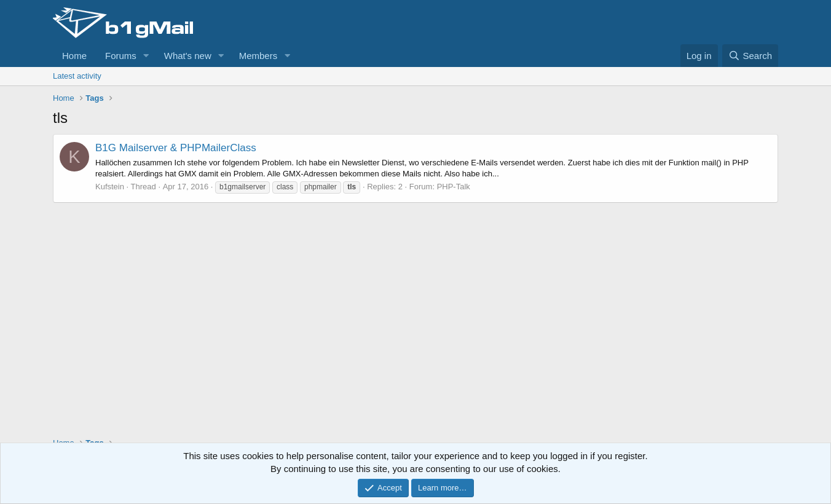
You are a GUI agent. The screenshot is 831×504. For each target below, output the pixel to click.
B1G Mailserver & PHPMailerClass (176, 148)
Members (258, 56)
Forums (121, 56)
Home (74, 56)
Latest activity (77, 76)
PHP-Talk (454, 187)
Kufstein (110, 187)
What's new (188, 56)
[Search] (750, 56)
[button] (146, 56)
